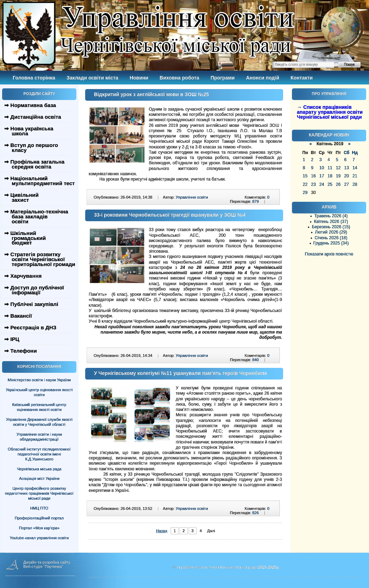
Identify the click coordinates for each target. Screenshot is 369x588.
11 (330, 168)
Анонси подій (263, 78)
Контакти (302, 78)
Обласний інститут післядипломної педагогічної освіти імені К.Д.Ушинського (39, 454)
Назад (162, 531)
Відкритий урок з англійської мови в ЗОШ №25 (151, 94)
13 (347, 168)
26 (338, 184)
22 (305, 184)
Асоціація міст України (39, 478)
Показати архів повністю (329, 254)
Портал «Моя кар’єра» (39, 528)
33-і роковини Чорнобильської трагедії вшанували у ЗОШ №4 (170, 215)
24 (321, 184)
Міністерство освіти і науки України (39, 380)
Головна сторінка (34, 78)
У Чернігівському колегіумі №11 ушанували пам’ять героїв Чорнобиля (180, 373)
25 (330, 184)
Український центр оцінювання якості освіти (39, 392)
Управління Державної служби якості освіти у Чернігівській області (39, 422)
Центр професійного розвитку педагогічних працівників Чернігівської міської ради (39, 493)
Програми (223, 78)
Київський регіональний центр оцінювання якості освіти (39, 407)
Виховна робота (180, 78)
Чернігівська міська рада (39, 469)
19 (338, 176)
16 (313, 176)
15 (305, 176)
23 (313, 184)
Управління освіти (192, 197)
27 (347, 184)
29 (305, 193)
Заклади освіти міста (92, 78)
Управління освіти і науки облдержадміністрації (39, 437)
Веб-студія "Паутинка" (43, 566)
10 (321, 168)
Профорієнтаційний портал (39, 518)
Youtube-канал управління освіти (39, 538)
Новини (139, 78)
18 (330, 176)
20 (347, 176)
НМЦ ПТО (39, 508)
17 (321, 176)
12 (338, 168)
